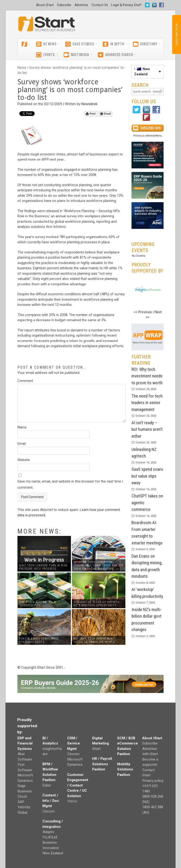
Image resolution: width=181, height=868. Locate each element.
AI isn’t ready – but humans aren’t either (147, 429)
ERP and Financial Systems (25, 743)
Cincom (49, 811)
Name (22, 427)
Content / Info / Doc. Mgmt (51, 801)
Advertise (82, 5)
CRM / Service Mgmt (74, 743)
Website (24, 460)
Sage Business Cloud (25, 791)
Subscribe (64, 5)
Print (91, 114)
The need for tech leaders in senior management (147, 403)
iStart (97, 749)
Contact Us (100, 5)
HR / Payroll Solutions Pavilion (102, 764)
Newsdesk (89, 104)
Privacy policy (153, 781)
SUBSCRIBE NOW (176, 34)
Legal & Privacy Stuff (126, 5)
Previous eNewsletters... (148, 136)
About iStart (45, 5)
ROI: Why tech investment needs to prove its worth (147, 376)
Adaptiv (48, 832)
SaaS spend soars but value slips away (147, 476)
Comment (25, 381)
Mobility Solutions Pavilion (125, 769)
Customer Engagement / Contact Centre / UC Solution (78, 785)
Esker (47, 785)
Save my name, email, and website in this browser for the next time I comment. (70, 484)
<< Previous (143, 312)
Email (105, 114)
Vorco (72, 801)
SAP (21, 802)
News (22, 68)
